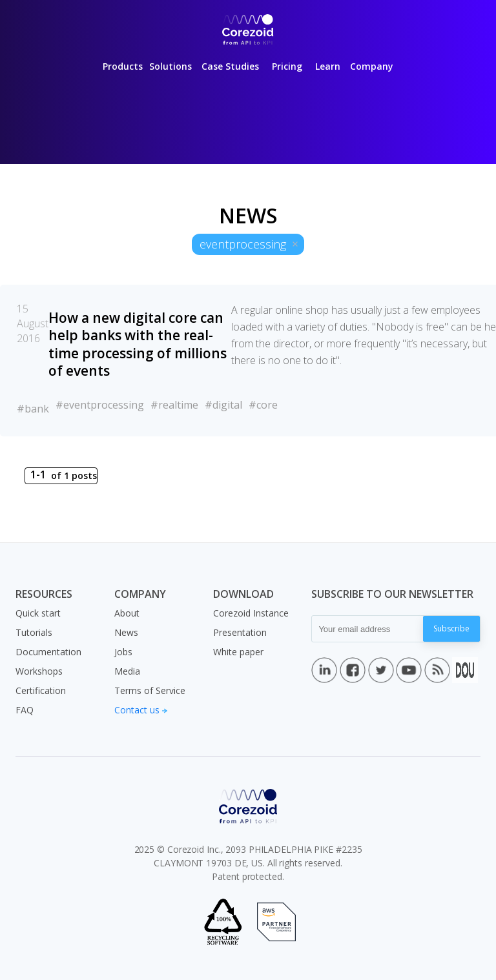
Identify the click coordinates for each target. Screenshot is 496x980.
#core (263, 405)
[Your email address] (367, 629)
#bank (33, 409)
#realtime (174, 405)
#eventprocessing (100, 405)
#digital (223, 405)
